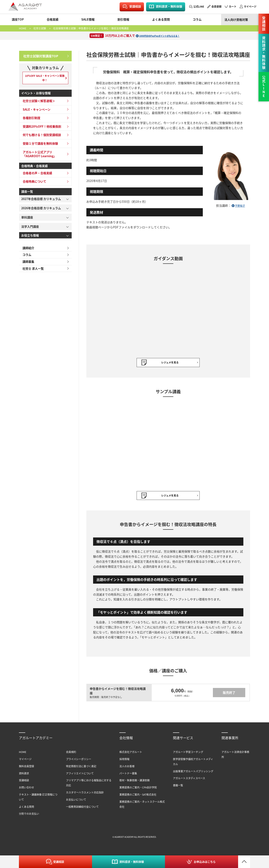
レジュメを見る (170, 363)
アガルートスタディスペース (189, 780)
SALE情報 (88, 19)
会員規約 (71, 754)
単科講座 (27, 220)
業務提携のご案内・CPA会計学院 (138, 789)
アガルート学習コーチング (188, 754)
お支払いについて (76, 802)
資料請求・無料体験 (169, 6)
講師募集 (27, 266)
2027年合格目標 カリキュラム (41, 202)
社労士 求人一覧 (32, 273)
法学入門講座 (30, 229)
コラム (197, 19)
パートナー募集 (128, 775)
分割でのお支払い (29, 816)
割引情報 (123, 19)
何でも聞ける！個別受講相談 (41, 138)
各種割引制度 (30, 121)
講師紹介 (27, 251)
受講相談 (135, 6)
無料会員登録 (26, 768)
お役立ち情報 (30, 238)
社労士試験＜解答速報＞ (38, 104)
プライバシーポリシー (79, 761)
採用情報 (124, 761)
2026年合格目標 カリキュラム (41, 211)
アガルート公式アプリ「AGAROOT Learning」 (38, 157)
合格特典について (33, 184)
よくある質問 (161, 19)
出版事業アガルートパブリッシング (193, 773)
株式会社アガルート (131, 754)
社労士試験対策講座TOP (40, 55)
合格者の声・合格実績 (36, 176)
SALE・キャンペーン (35, 112)
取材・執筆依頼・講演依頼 (134, 782)
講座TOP (18, 19)
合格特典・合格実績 (34, 169)
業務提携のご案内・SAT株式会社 (138, 797)
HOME (23, 28)
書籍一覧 (178, 787)
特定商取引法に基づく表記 (81, 768)
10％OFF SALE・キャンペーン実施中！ (45, 79)
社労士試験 (40, 28)
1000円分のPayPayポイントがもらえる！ (159, 35)
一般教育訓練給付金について (82, 809)
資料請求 (24, 775)
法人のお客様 (127, 768)
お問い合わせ (26, 789)
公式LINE (199, 6)
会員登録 (216, 6)
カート (233, 6)
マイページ (250, 6)
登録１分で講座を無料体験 (39, 146)
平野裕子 (240, 205)
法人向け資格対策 (236, 20)
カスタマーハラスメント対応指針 (85, 794)
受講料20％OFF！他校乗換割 (41, 129)
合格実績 (53, 19)
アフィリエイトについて (80, 775)
